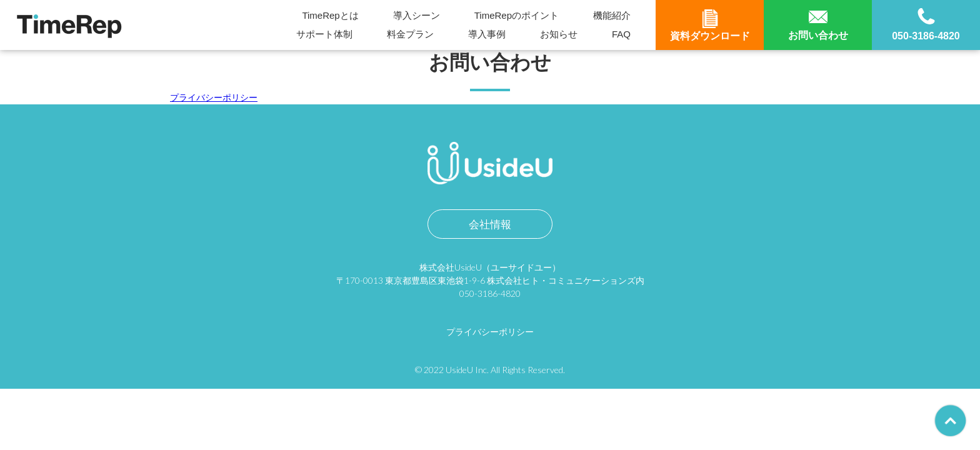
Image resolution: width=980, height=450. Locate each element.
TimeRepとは (330, 15)
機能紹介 (612, 15)
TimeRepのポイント (517, 15)
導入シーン (417, 15)
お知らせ (559, 34)
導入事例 (487, 34)
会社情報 (490, 224)
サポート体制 (324, 34)
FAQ (621, 34)
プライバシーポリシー (214, 97)
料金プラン (410, 34)
